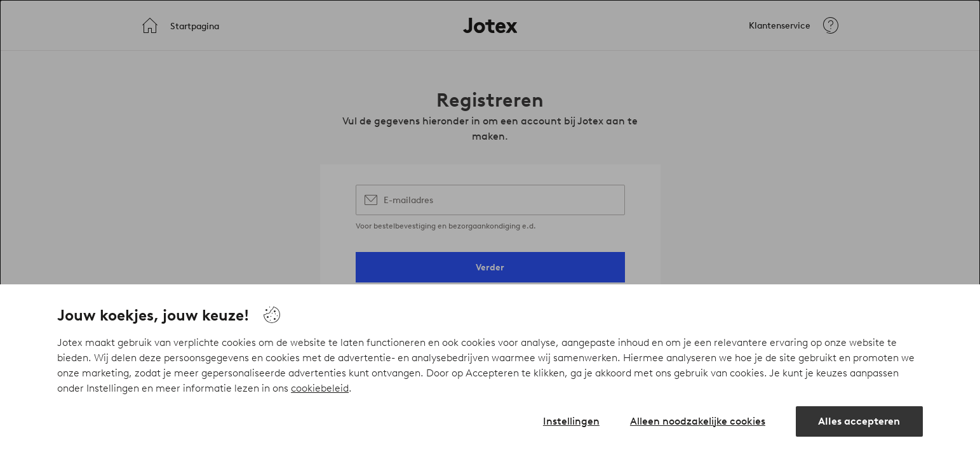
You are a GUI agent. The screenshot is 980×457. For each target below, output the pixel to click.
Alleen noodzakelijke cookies (698, 421)
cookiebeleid (320, 388)
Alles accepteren (859, 421)
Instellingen (571, 421)
